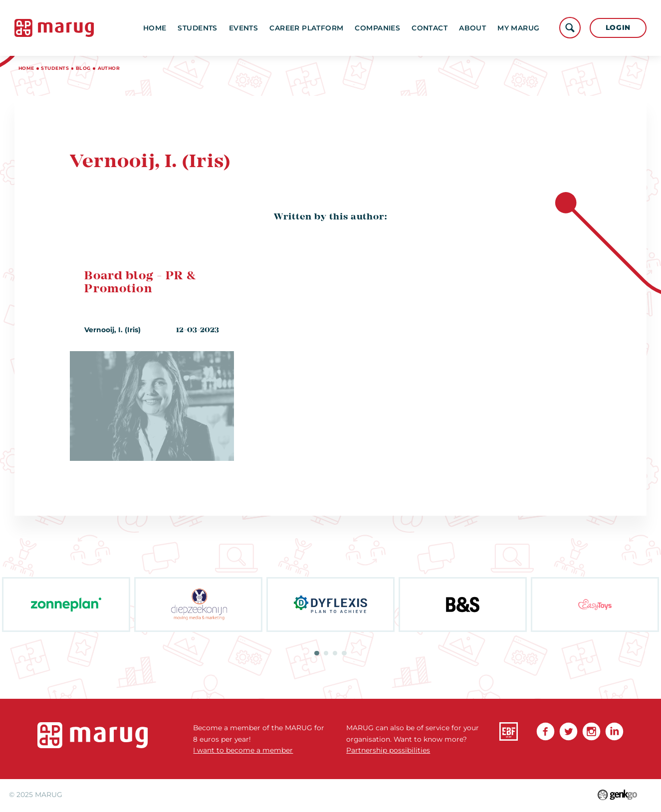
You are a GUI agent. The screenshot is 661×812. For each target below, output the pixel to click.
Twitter (568, 731)
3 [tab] (335, 653)
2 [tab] (326, 653)
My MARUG (518, 28)
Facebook (546, 731)
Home (155, 28)
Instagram (591, 731)
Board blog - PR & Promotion (140, 283)
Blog (83, 68)
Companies (377, 28)
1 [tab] (317, 653)
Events (244, 28)
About (472, 28)
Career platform (306, 28)
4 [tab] (344, 653)
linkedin (614, 731)
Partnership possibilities (388, 750)
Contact (430, 28)
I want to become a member (243, 750)
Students (197, 28)
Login (618, 27)
